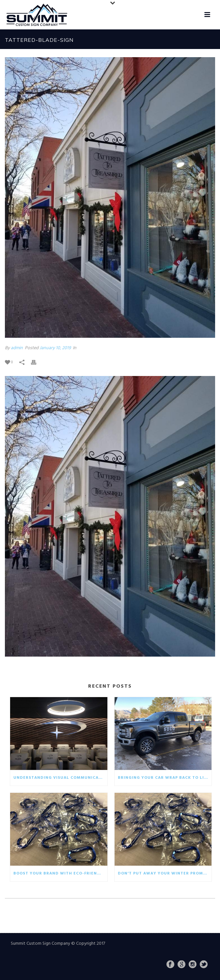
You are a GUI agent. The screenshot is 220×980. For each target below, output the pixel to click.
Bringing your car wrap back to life (163, 778)
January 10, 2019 (55, 348)
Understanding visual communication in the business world (60, 778)
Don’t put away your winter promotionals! (165, 874)
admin (17, 348)
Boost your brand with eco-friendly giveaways (60, 874)
